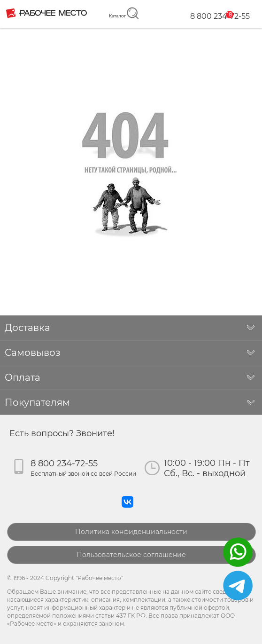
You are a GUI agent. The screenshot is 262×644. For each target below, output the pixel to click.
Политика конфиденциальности (131, 532)
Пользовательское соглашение (131, 555)
